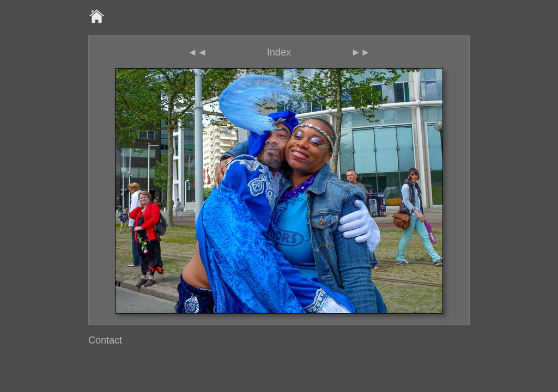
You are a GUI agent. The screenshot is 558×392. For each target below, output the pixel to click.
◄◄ (197, 52)
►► (361, 52)
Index (279, 52)
